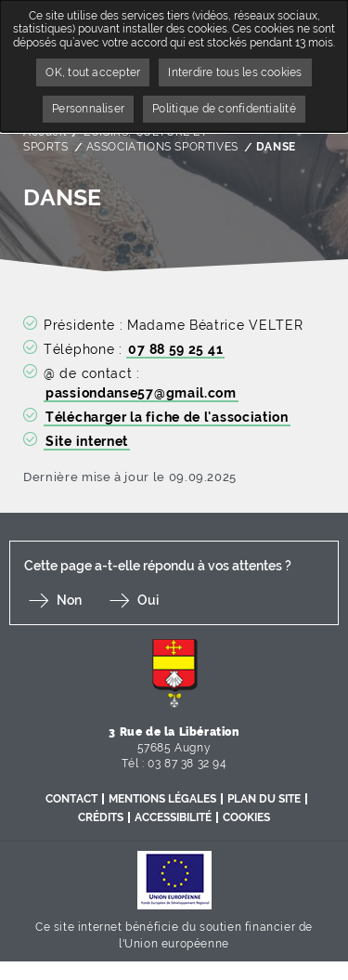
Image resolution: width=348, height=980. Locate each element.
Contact (71, 799)
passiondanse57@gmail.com (141, 393)
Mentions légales (162, 799)
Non (69, 600)
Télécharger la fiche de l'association (167, 417)
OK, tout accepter (93, 72)
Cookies (246, 817)
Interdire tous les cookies (235, 72)
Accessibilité (173, 817)
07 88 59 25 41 (175, 349)
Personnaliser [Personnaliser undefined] (88, 109)
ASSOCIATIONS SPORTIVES (162, 147)
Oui (148, 600)
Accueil (45, 132)
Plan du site (264, 799)
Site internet (87, 441)
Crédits (101, 817)
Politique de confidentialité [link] (224, 109)
